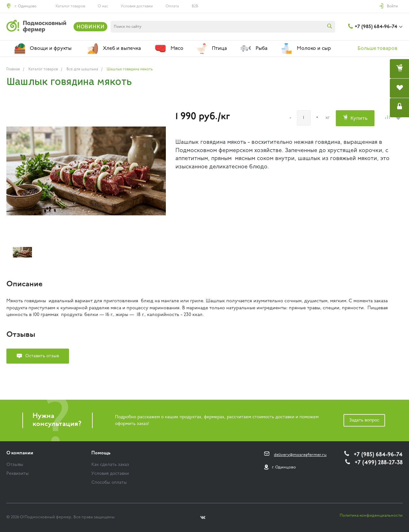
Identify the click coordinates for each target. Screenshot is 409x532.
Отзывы (15, 465)
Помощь (101, 453)
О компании (20, 453)
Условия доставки (137, 6)
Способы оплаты (109, 483)
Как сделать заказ (110, 465)
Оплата (172, 6)
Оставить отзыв (42, 356)
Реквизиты (18, 474)
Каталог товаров (70, 6)
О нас (103, 6)
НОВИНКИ (90, 27)
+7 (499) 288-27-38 (379, 463)
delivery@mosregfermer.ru (300, 455)
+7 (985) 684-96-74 (376, 27)
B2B (195, 6)
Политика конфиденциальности (371, 516)
